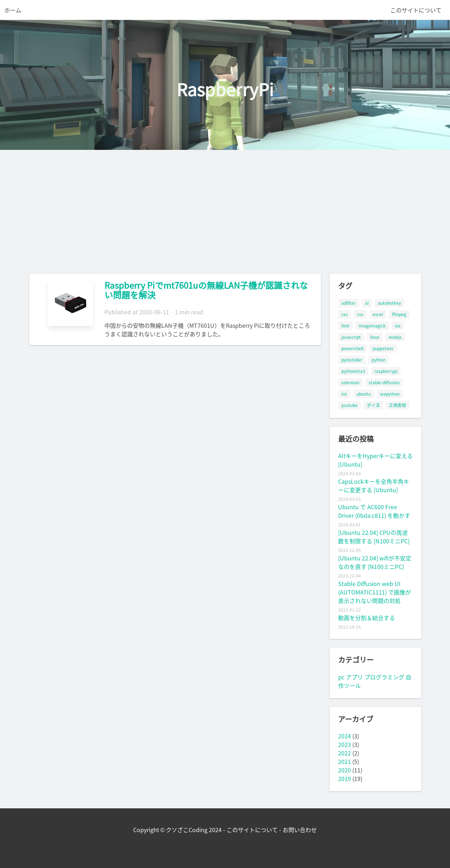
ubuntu (364, 394)
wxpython (390, 394)
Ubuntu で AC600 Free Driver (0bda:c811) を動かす (374, 511)
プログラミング (384, 677)
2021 (345, 761)
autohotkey (389, 303)
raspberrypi (386, 371)
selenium (350, 383)
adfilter (349, 303)
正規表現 (397, 405)
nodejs (395, 337)
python (378, 360)
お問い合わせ (300, 830)
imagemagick (372, 326)
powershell (352, 348)
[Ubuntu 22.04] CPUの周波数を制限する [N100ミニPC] (374, 537)
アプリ (354, 677)
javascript (351, 337)
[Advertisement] (225, 203)
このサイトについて (416, 10)
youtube (349, 405)
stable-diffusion (384, 383)
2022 (345, 753)
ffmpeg (399, 314)
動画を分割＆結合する (367, 618)
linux (375, 337)
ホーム (13, 10)
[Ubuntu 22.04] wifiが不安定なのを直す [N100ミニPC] (375, 562)
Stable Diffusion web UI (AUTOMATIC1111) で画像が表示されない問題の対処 (375, 592)
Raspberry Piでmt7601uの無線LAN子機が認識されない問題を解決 (206, 290)
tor (344, 394)
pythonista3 (353, 371)
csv (360, 314)
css (345, 314)
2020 (345, 770)
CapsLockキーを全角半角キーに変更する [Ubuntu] (374, 485)
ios (398, 326)
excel (378, 314)
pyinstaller (352, 360)
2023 (345, 744)
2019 (345, 779)
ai (367, 303)
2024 (345, 736)
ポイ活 (373, 405)
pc (341, 677)
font (345, 326)
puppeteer (383, 348)
